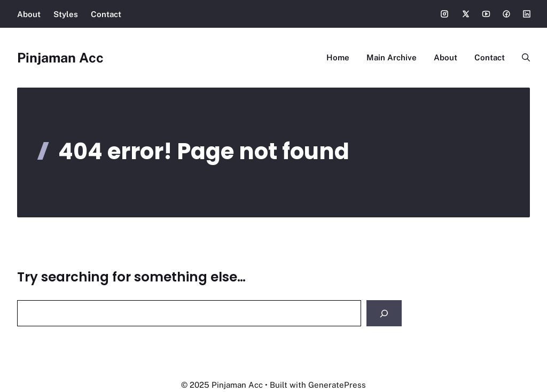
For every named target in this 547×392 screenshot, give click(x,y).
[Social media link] (444, 14)
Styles (66, 14)
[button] (522, 58)
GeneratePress (337, 385)
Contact (106, 14)
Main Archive (392, 57)
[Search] (384, 313)
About (29, 14)
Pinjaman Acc (60, 58)
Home (338, 57)
